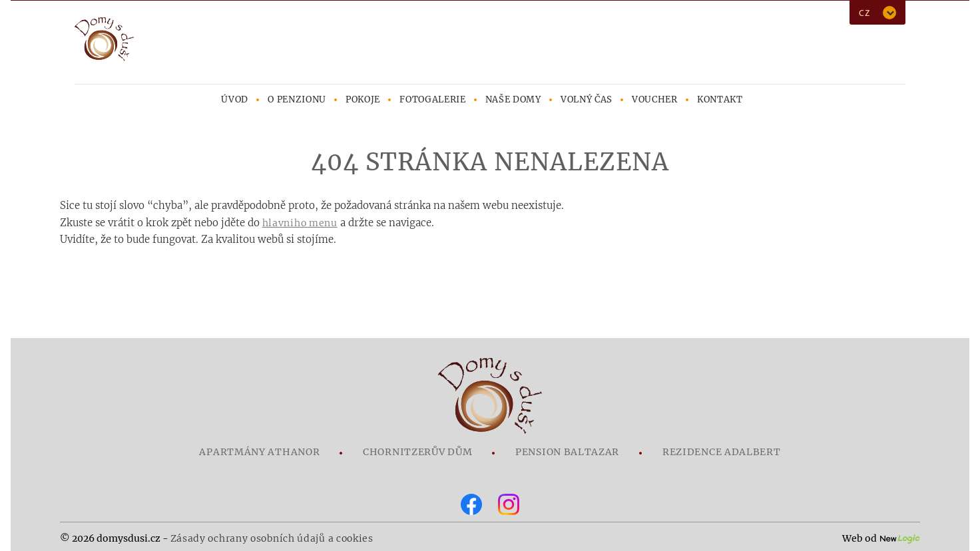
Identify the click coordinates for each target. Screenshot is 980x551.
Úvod (235, 99)
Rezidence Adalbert (722, 452)
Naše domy (513, 99)
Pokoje (363, 99)
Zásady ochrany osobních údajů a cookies (272, 538)
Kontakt (720, 99)
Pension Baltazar (567, 452)
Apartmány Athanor (259, 452)
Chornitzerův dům (417, 452)
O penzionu (297, 99)
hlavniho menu (300, 223)
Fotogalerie (432, 99)
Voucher (655, 99)
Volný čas (587, 99)
